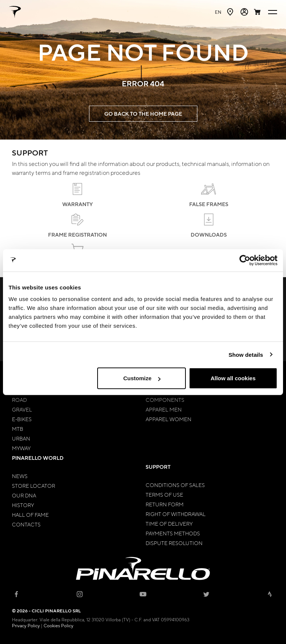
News (20, 476)
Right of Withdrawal (176, 514)
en (218, 12)
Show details (246, 354)
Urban (21, 438)
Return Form (165, 504)
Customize (142, 378)
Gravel (22, 409)
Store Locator (34, 486)
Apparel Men (164, 409)
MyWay (21, 448)
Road (19, 400)
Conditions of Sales (175, 485)
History (23, 505)
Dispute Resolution (174, 543)
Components (165, 400)
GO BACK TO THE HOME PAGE (143, 114)
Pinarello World (38, 458)
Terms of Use (164, 494)
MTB (18, 429)
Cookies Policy (58, 625)
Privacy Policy (26, 625)
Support (158, 467)
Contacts (26, 524)
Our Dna (24, 495)
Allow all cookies (233, 378)
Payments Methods (173, 533)
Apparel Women (169, 419)
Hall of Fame (30, 515)
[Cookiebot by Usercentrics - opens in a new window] (245, 260)
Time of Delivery (169, 523)
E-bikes (22, 419)
